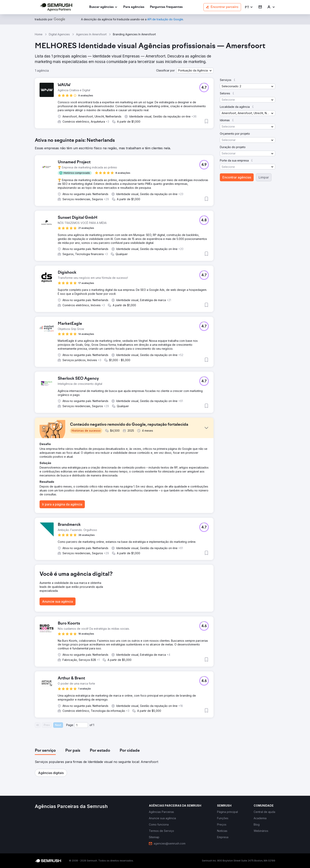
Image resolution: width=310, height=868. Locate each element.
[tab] (45, 751)
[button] (249, 7)
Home (39, 34)
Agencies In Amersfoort (91, 34)
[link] (134, 7)
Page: (70, 725)
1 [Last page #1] (94, 725)
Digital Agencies (59, 34)
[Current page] (81, 725)
